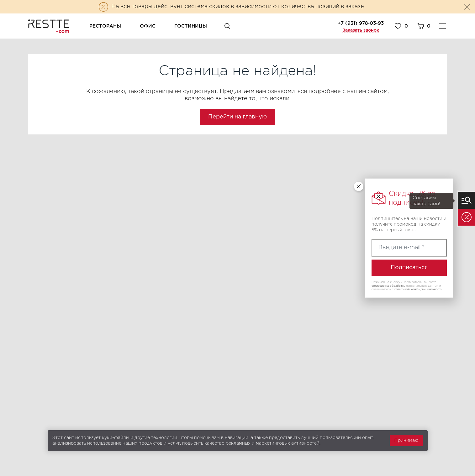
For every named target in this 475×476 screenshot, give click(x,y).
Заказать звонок (361, 30)
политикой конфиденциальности (418, 289)
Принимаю (406, 441)
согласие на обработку (388, 285)
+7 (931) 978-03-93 (361, 23)
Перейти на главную (238, 117)
